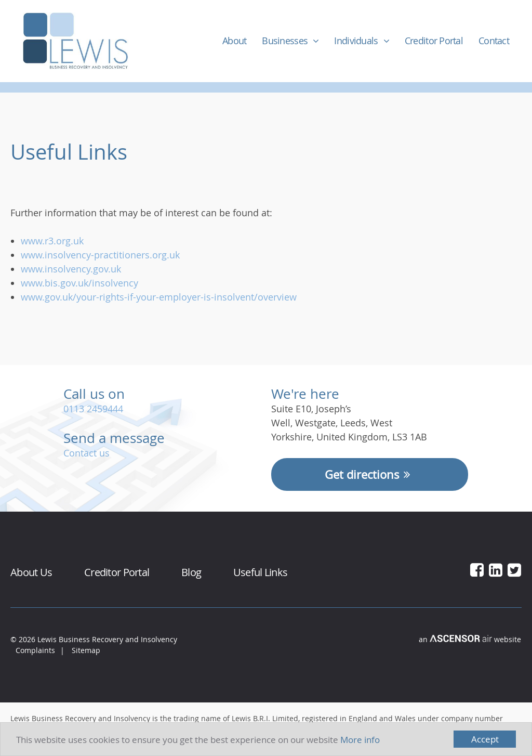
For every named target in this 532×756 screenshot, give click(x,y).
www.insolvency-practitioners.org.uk (100, 255)
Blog (191, 572)
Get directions (369, 474)
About (234, 41)
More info (360, 740)
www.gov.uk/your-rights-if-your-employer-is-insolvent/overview (159, 297)
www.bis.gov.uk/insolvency (79, 283)
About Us (31, 572)
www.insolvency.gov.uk (71, 269)
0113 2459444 (93, 409)
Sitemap (86, 650)
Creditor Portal (434, 41)
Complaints (35, 650)
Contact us (87, 453)
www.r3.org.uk (52, 241)
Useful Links (260, 572)
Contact (494, 41)
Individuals (356, 41)
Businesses (285, 41)
